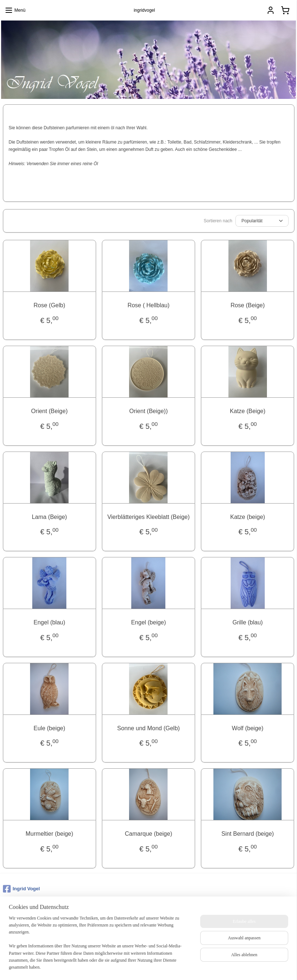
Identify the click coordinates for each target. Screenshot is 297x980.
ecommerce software (160, 966)
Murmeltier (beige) (49, 834)
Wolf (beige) (247, 728)
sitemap (123, 966)
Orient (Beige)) (149, 411)
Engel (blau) (49, 622)
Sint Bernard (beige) (248, 834)
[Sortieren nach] (262, 221)
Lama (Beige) (49, 517)
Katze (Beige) (248, 411)
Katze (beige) (248, 517)
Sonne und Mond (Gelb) (149, 728)
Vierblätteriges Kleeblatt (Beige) (149, 517)
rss (135, 966)
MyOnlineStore (218, 966)
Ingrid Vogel (21, 889)
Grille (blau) (248, 622)
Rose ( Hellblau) (149, 305)
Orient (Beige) (49, 411)
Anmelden (18, 938)
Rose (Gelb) (49, 305)
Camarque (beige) (149, 834)
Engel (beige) (148, 622)
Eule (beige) (49, 728)
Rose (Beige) (248, 305)
